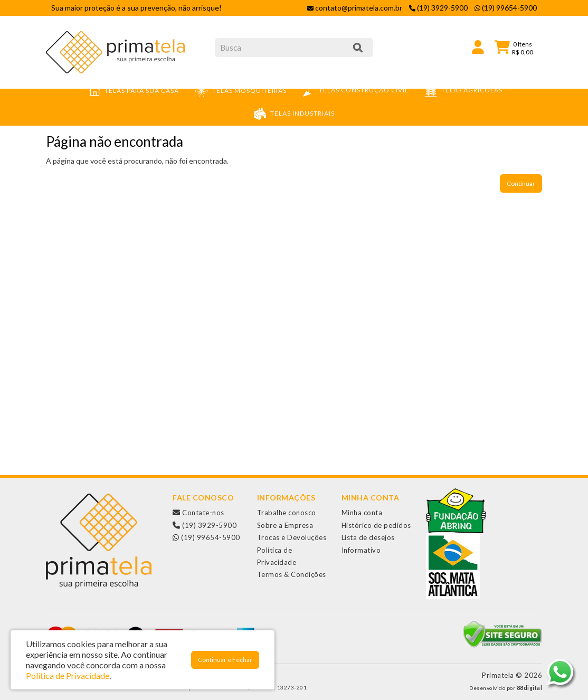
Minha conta (362, 513)
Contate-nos (198, 513)
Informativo (361, 550)
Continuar (521, 183)
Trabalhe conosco (287, 513)
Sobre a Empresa (285, 525)
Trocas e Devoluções (292, 537)
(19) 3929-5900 (205, 525)
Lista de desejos (368, 537)
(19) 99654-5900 (206, 537)
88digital (530, 688)
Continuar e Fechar (225, 660)
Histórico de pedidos (376, 525)
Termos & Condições (292, 574)
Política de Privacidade (68, 675)
